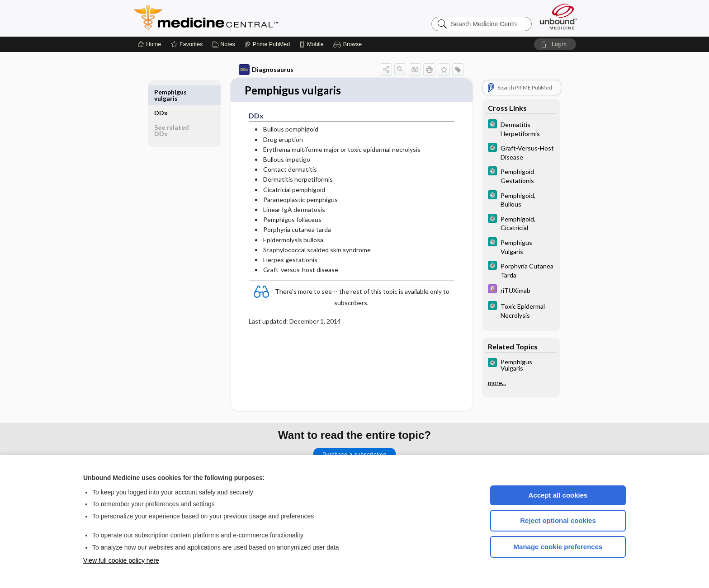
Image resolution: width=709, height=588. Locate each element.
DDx (163, 92)
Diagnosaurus (264, 70)
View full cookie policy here (121, 560)
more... (495, 383)
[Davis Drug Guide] (519, 290)
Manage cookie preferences (558, 547)
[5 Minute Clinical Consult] (519, 128)
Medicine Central (246, 18)
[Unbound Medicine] (558, 16)
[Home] (149, 44)
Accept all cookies (558, 495)
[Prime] (267, 44)
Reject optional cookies (558, 520)
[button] (349, 44)
